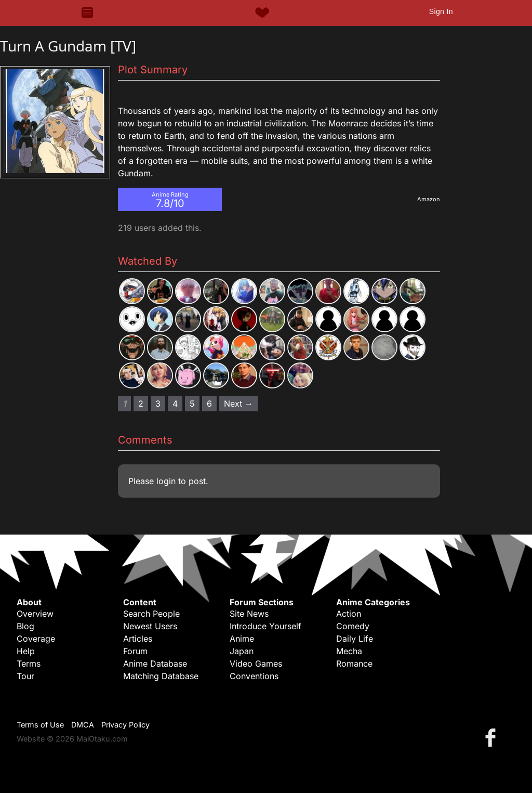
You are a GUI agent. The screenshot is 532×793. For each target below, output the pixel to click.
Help (26, 651)
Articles (138, 639)
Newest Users (150, 626)
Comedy (353, 626)
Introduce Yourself (265, 626)
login (166, 481)
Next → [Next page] (238, 404)
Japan (242, 651)
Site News (249, 614)
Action (349, 614)
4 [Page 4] (175, 404)
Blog (25, 626)
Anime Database (155, 664)
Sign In (441, 11)
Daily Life (355, 639)
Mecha (349, 651)
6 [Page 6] (209, 404)
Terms (29, 664)
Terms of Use (40, 725)
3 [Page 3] (158, 404)
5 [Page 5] (192, 404)
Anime (242, 639)
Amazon (429, 199)
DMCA (83, 725)
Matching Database (161, 676)
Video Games (256, 664)
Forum (135, 651)
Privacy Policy (125, 725)
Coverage (36, 639)
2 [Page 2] (141, 404)
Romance (354, 664)
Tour (25, 676)
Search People (151, 614)
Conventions (254, 676)
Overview (35, 614)
